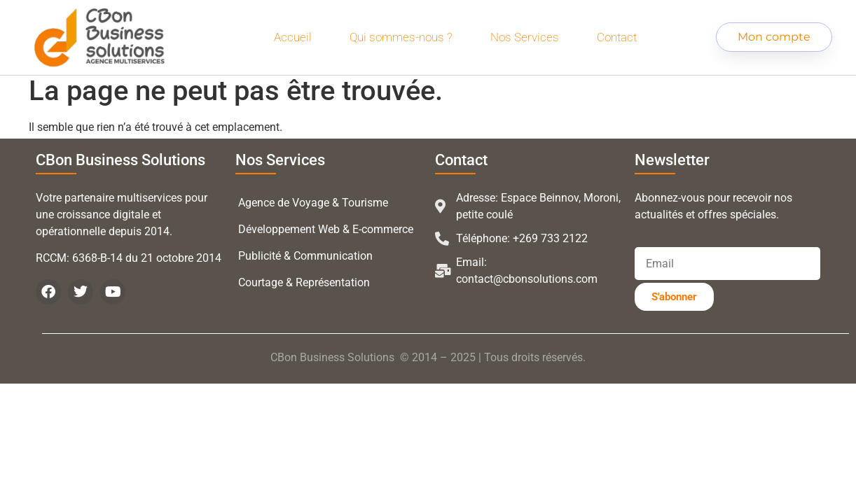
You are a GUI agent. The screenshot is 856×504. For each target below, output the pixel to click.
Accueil (293, 37)
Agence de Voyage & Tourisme (313, 203)
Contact (617, 37)
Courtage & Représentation (304, 282)
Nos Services (525, 37)
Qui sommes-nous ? (401, 37)
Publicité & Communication (305, 256)
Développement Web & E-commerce (326, 229)
